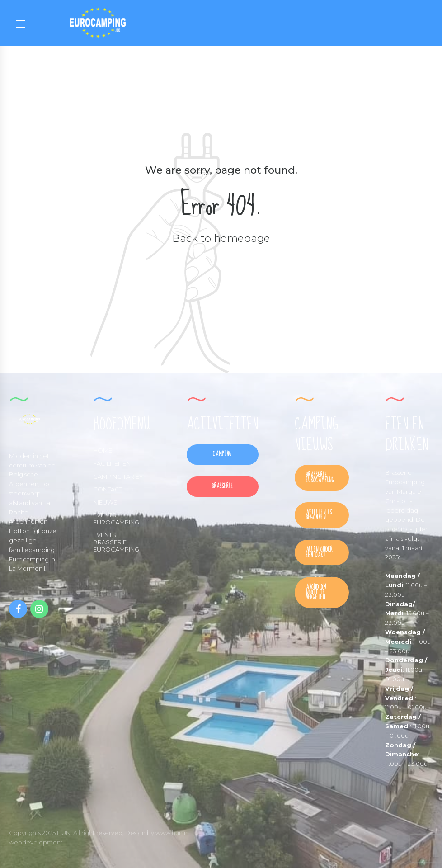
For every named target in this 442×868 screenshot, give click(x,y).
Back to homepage (221, 238)
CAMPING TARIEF (118, 476)
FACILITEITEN (112, 463)
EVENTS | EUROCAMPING (116, 519)
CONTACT (108, 489)
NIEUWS (105, 502)
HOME (103, 450)
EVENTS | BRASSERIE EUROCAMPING (116, 542)
